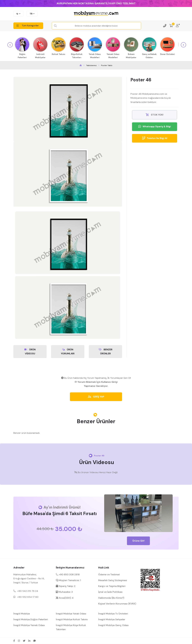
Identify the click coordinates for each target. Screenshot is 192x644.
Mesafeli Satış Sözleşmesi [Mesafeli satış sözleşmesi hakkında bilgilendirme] (113, 580)
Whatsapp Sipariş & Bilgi (155, 126)
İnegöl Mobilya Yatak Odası (71, 613)
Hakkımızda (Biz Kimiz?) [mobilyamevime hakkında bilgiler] (111, 598)
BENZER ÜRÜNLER (105, 351)
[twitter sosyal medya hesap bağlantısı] (24, 641)
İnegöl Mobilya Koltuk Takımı (72, 619)
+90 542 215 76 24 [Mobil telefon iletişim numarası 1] (28, 591)
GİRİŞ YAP (96, 396)
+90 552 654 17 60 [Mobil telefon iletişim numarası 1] (28, 597)
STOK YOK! (155, 114)
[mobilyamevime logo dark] (96, 14)
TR (31, 14)
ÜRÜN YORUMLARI (68, 351)
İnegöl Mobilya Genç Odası (113, 625)
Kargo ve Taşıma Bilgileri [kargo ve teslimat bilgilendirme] (112, 586)
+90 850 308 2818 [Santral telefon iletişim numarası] (68, 574)
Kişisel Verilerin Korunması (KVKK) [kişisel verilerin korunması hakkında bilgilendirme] (117, 603)
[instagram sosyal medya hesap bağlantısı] (19, 641)
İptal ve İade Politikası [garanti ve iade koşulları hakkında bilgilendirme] (110, 592)
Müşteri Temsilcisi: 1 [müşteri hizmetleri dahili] (68, 580)
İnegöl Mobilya (22, 613)
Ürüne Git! (138, 541)
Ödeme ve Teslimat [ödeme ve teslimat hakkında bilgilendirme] (109, 574)
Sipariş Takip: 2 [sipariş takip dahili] (66, 586)
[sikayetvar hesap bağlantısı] (35, 641)
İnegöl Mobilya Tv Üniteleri (113, 613)
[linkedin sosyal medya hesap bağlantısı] (29, 641)
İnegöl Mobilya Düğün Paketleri (31, 619)
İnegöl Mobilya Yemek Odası (29, 625)
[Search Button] (56, 26)
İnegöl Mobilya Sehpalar (112, 619)
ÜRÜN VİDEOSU (30, 351)
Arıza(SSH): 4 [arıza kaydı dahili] (65, 598)
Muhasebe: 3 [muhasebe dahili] (64, 592)
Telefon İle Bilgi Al (155, 138)
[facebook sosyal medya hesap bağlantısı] (14, 641)
